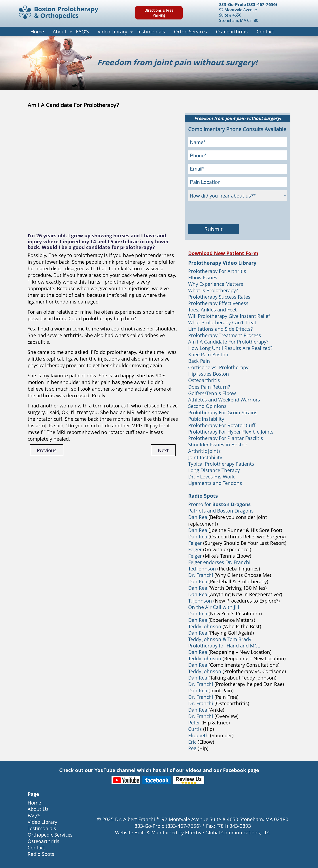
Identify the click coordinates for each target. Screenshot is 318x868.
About (60, 31)
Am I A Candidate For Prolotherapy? (228, 342)
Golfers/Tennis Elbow (212, 393)
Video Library (112, 31)
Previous (47, 450)
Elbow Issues (203, 277)
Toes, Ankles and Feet (212, 309)
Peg (192, 748)
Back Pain (199, 361)
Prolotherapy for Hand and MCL (224, 645)
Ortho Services (191, 31)
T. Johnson (200, 601)
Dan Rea (198, 517)
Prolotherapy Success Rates (219, 297)
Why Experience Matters (216, 284)
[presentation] (222, 213)
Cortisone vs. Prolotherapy (218, 367)
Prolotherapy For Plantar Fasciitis (226, 438)
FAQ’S (82, 31)
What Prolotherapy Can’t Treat (222, 322)
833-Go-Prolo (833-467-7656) (248, 5)
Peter (194, 722)
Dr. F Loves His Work (211, 476)
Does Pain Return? (209, 387)
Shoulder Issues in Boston (218, 444)
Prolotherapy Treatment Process (225, 335)
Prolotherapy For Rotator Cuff (222, 425)
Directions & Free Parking (159, 13)
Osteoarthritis (232, 31)
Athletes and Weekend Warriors (224, 399)
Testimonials (151, 31)
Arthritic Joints (204, 451)
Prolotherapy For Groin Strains (223, 412)
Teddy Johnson (205, 626)
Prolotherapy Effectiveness (218, 303)
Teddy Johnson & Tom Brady (220, 639)
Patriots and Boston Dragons (221, 511)
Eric (192, 742)
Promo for (219, 504)
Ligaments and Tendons (215, 483)
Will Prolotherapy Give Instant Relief (229, 316)
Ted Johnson (202, 568)
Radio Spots (41, 854)
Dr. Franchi (201, 575)
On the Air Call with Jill (214, 607)
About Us (38, 809)
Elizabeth (198, 735)
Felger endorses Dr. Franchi (219, 562)
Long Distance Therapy (214, 470)
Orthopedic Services (50, 835)
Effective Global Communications (222, 832)
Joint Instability (205, 457)
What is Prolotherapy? (213, 290)
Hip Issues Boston (209, 374)
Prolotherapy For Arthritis (217, 271)
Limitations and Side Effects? (220, 329)
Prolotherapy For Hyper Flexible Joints (231, 432)
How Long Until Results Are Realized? (230, 348)
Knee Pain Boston (208, 354)
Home (37, 31)
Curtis (195, 729)
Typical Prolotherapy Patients (221, 464)
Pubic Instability (206, 419)
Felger (195, 543)
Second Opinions (207, 406)
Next (163, 450)
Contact (265, 31)
